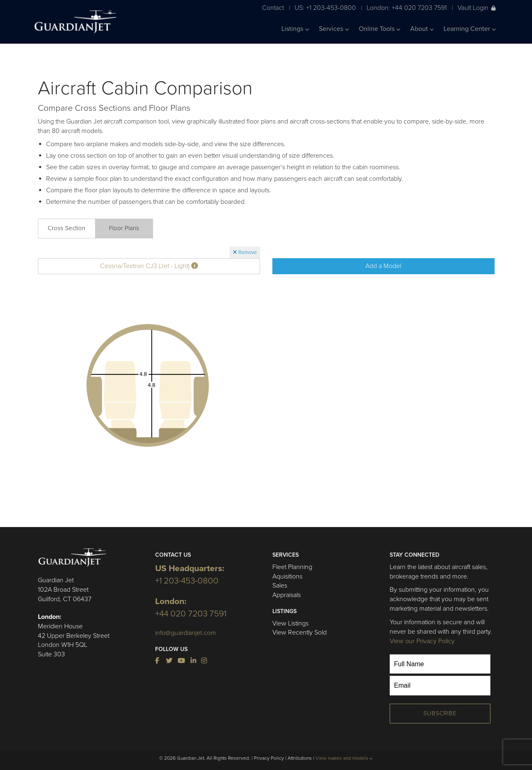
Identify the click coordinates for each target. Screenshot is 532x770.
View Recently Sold (300, 632)
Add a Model (383, 266)
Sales (280, 586)
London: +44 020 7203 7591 (407, 8)
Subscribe (440, 713)
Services (334, 29)
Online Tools (380, 29)
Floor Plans (124, 228)
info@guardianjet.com (186, 633)
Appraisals (287, 595)
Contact (273, 8)
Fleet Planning (292, 567)
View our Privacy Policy (422, 641)
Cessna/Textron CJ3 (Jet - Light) (149, 266)
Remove (245, 252)
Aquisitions (287, 576)
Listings (295, 29)
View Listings (290, 623)
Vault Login (477, 8)
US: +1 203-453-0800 (325, 8)
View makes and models (344, 758)
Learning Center (470, 29)
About (422, 29)
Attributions (300, 758)
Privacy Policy (269, 758)
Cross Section (66, 228)
